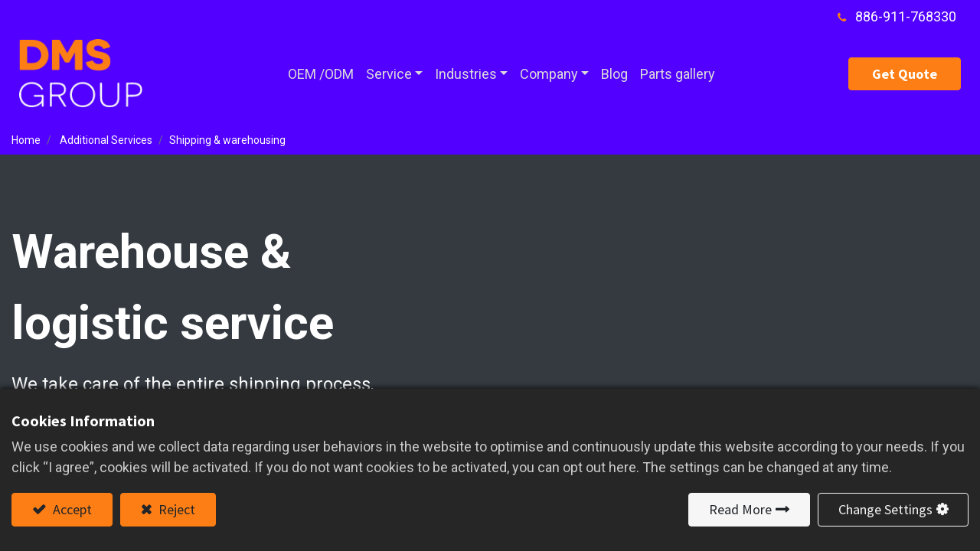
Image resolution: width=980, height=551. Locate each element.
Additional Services (106, 140)
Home (26, 140)
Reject (175, 509)
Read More (740, 509)
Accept (71, 509)
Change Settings (885, 509)
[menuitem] (321, 74)
